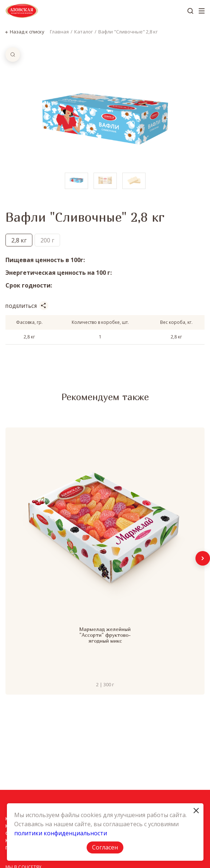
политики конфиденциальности (61, 833)
